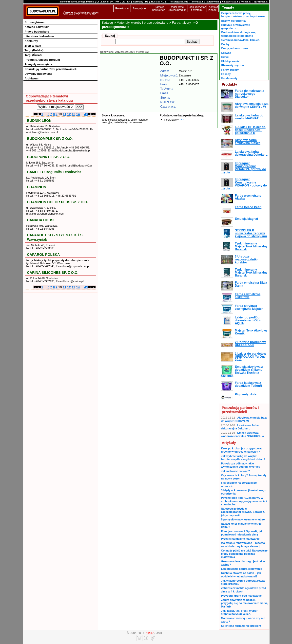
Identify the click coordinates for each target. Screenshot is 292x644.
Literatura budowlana (39, 36)
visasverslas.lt (230, 2)
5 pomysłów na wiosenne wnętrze (243, 519)
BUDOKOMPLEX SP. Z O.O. (50, 139)
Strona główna (35, 22)
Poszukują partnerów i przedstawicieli (51, 69)
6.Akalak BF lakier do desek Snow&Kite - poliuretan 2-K (250, 130)
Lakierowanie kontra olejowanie (242, 569)
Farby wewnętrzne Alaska (248, 197)
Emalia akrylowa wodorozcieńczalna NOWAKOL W (243, 434)
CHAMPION (37, 187)
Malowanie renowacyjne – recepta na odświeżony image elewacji (243, 544)
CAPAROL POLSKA (44, 255)
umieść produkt (177, 10)
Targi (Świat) (33, 55)
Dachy (225, 44)
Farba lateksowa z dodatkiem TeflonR (249, 384)
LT (98, 2)
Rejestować (122, 8)
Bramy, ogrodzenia (234, 21)
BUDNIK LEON (39, 121)
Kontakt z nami (213, 8)
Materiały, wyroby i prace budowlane (142, 23)
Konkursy (31, 41)
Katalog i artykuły (37, 27)
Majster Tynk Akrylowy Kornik (251, 332)
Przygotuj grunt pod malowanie (241, 596)
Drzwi (225, 57)
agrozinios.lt (261, 2)
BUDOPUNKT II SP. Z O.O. (49, 157)
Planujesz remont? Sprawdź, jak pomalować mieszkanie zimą (242, 533)
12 (69, 114)
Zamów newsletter (158, 8)
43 (86, 114)
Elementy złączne (233, 65)
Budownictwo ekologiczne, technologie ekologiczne (239, 34)
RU (117, 2)
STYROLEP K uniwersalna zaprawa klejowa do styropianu (251, 233)
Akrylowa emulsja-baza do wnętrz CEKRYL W (252, 105)
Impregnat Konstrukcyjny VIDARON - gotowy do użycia (244, 184)
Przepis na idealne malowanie (240, 539)
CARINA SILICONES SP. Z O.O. (53, 273)
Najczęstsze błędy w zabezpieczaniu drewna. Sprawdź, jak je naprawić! (243, 512)
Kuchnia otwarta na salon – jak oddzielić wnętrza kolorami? (241, 575)
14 (78, 114)
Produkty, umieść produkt (42, 60)
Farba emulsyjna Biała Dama (251, 284)
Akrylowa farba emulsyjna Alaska (248, 142)
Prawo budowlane (37, 31)
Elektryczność (231, 61)
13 (73, 114)
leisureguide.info (179, 2)
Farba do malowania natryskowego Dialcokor (250, 94)
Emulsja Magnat (247, 219)
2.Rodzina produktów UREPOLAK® (250, 344)
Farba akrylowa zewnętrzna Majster (249, 307)
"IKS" (150, 633)
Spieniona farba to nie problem (241, 626)
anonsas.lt (197, 2)
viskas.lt (246, 2)
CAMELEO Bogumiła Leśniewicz (54, 172)
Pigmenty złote (246, 394)
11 (64, 114)
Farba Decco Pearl (248, 207)
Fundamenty (230, 78)
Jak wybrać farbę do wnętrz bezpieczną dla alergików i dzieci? (243, 458)
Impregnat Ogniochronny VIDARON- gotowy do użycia (243, 168)
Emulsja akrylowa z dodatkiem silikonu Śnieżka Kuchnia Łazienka (242, 371)
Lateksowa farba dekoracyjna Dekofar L (251, 153)
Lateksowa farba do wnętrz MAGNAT (249, 117)
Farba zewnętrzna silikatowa (248, 296)
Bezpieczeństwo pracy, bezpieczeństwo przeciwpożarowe (243, 15)
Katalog (108, 23)
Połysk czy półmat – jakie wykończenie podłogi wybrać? (241, 465)
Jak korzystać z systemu (198, 8)
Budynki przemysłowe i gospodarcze (236, 27)
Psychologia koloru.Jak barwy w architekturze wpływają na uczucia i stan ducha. (244, 501)
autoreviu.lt (213, 2)
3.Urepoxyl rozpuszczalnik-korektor (246, 260)
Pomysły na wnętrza (39, 64)
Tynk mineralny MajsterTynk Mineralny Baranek (251, 247)
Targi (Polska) (34, 50)
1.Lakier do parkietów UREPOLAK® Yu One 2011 (251, 357)
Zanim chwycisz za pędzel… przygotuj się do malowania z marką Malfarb (244, 603)
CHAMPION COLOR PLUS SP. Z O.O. (58, 202)
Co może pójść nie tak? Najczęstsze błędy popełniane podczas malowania (244, 554)
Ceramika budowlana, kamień (241, 40)
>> (182, 120)
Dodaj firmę (177, 7)
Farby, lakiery (182, 23)
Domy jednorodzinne (235, 48)
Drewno (226, 53)
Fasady (226, 74)
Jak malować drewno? (236, 471)
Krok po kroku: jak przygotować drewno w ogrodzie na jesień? (242, 450)
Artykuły (229, 443)
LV (111, 2)
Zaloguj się (139, 8)
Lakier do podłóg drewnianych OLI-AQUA (248, 321)
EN (129, 2)
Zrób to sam (33, 46)
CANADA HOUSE (41, 220)
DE (147, 2)
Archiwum (32, 78)
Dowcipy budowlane (39, 74)
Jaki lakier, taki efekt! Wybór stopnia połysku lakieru (239, 612)
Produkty (230, 84)
